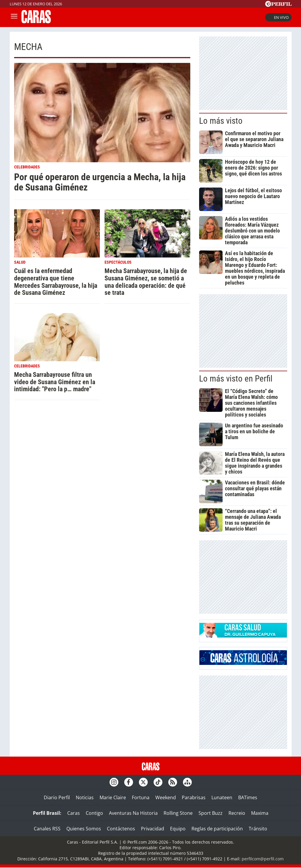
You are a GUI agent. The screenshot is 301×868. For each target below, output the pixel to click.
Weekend (166, 797)
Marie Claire (113, 797)
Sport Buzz (211, 813)
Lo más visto (221, 121)
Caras (74, 813)
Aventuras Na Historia (133, 813)
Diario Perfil (57, 797)
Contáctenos (121, 829)
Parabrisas (194, 797)
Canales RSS (47, 829)
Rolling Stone (178, 813)
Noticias (85, 797)
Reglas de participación (217, 829)
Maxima (260, 813)
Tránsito (258, 829)
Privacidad (153, 829)
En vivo (278, 17)
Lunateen (222, 797)
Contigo (94, 813)
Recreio (237, 813)
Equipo (178, 829)
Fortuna (141, 797)
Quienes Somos (84, 829)
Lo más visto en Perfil (236, 379)
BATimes (248, 797)
